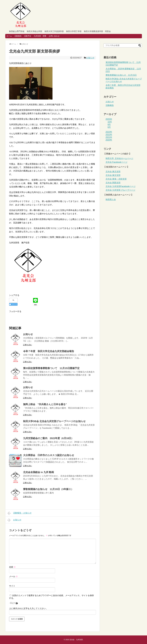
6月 (109, 127)
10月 (110, 122)
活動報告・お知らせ (19, 513)
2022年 (109, 135)
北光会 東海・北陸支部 (116, 179)
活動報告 (18, 36)
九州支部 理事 (40, 36)
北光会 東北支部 (113, 172)
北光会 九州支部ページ (121, 186)
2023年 (109, 132)
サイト (12, 586)
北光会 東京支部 (113, 175)
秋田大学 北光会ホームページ (119, 158)
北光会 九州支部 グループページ (120, 190)
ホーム (9, 36)
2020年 (109, 140)
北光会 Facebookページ (117, 162)
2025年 (109, 119)
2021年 (109, 137)
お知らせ (90, 58)
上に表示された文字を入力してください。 (28, 608)
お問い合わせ (54, 36)
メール (13, 576)
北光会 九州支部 (76, 640)
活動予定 (28, 36)
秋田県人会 (111, 200)
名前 (12, 567)
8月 (109, 124)
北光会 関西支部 (113, 183)
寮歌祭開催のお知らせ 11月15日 (121, 75)
